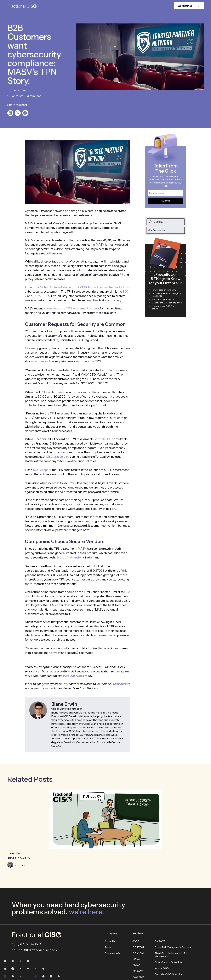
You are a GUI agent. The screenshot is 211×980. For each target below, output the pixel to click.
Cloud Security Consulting (169, 962)
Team (108, 947)
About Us (110, 941)
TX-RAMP (138, 971)
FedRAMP (160, 941)
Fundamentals (112, 953)
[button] (10, 113)
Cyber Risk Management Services (173, 947)
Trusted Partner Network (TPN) (109, 287)
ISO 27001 (40, 296)
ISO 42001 (138, 953)
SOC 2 (136, 941)
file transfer (69, 557)
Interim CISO (162, 968)
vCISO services (73, 676)
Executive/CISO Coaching (169, 974)
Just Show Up (19, 858)
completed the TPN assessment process (72, 308)
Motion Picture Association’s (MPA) (63, 287)
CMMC (136, 965)
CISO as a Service (58, 457)
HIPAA (136, 959)
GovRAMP (138, 977)
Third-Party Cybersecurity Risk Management (172, 955)
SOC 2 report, (42, 470)
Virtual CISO (103, 439)
